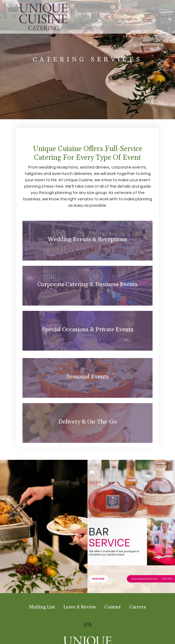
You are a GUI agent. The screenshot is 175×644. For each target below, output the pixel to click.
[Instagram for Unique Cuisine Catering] (86, 625)
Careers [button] (138, 607)
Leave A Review (80, 607)
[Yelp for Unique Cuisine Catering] (90, 625)
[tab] (87, 241)
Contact (113, 607)
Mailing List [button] (42, 607)
